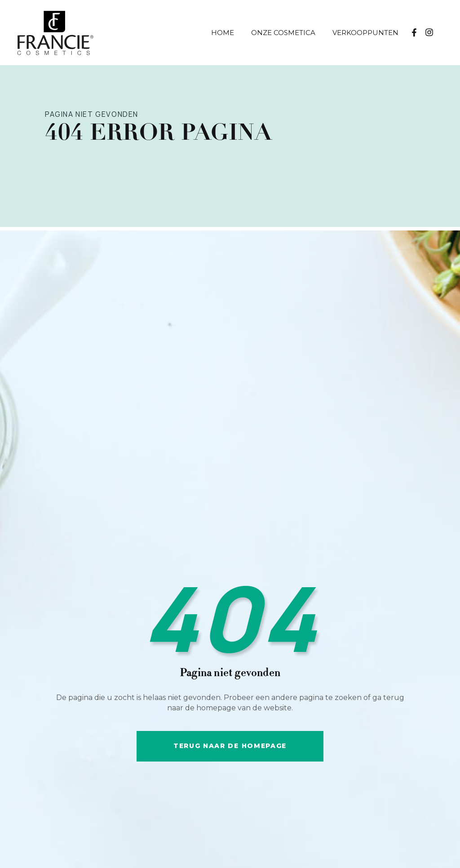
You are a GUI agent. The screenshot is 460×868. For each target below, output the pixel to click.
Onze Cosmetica (283, 33)
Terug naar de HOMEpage (230, 746)
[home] (81, 33)
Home (223, 33)
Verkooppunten (365, 33)
